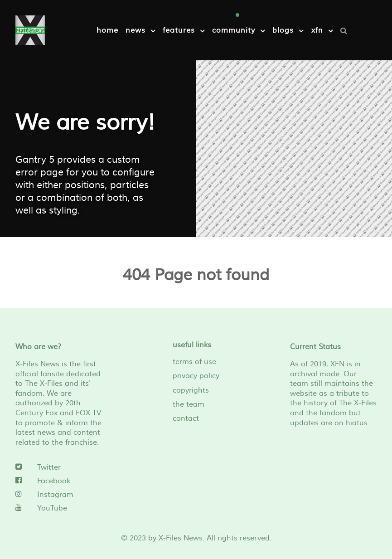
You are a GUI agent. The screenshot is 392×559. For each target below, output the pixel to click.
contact (186, 418)
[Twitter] (59, 467)
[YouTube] (59, 508)
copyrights (191, 390)
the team (189, 404)
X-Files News (181, 538)
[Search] (346, 30)
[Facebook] (59, 481)
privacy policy (196, 376)
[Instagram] (59, 495)
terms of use (194, 362)
